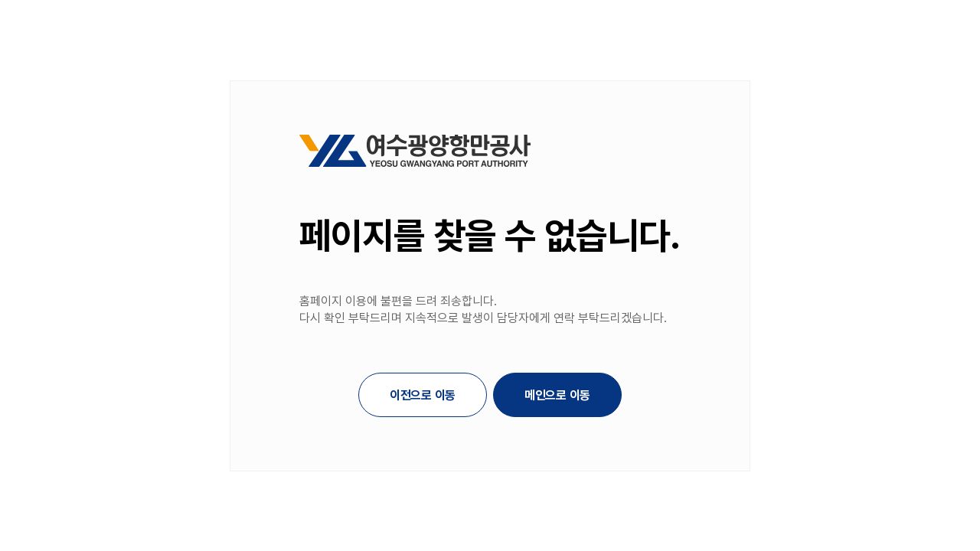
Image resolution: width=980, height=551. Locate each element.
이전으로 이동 (423, 395)
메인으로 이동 (557, 395)
